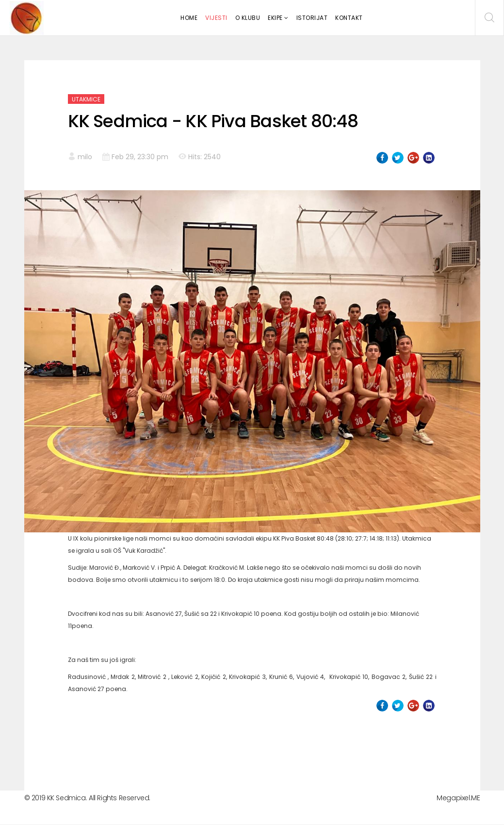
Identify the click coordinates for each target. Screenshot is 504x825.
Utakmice (86, 99)
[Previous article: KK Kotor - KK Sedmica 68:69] (86, 745)
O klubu (248, 18)
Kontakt (349, 18)
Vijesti (216, 18)
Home (189, 18)
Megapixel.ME (458, 798)
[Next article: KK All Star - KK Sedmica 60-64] (418, 745)
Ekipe (275, 18)
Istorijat (312, 18)
